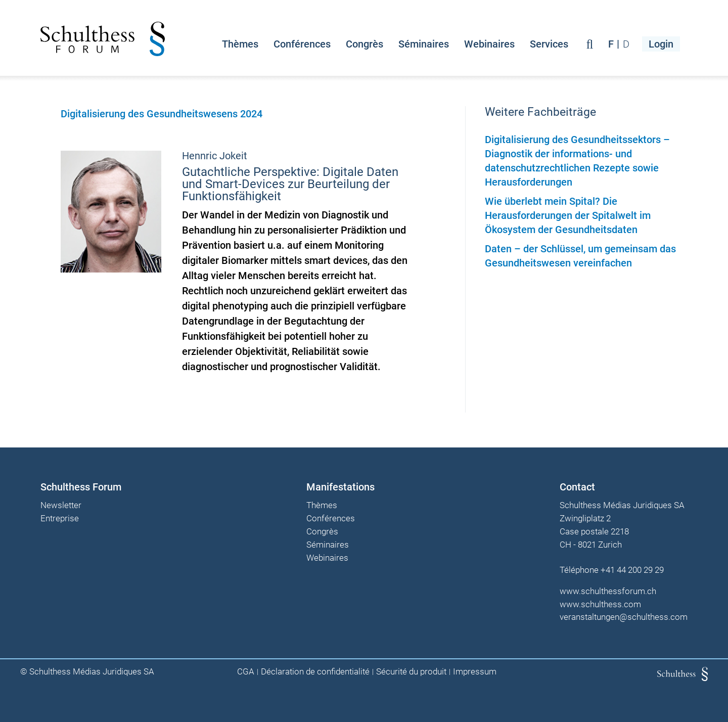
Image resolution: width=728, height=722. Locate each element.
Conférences (302, 44)
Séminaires (424, 44)
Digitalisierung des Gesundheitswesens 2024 (162, 114)
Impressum (475, 672)
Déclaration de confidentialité (315, 672)
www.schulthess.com (600, 604)
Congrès (365, 44)
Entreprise (60, 519)
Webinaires (489, 44)
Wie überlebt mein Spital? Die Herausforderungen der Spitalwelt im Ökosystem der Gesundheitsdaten (568, 215)
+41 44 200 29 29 (632, 570)
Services (549, 44)
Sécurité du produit (411, 672)
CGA (246, 672)
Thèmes (240, 44)
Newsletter (61, 506)
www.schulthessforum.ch (608, 591)
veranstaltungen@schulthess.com (624, 617)
